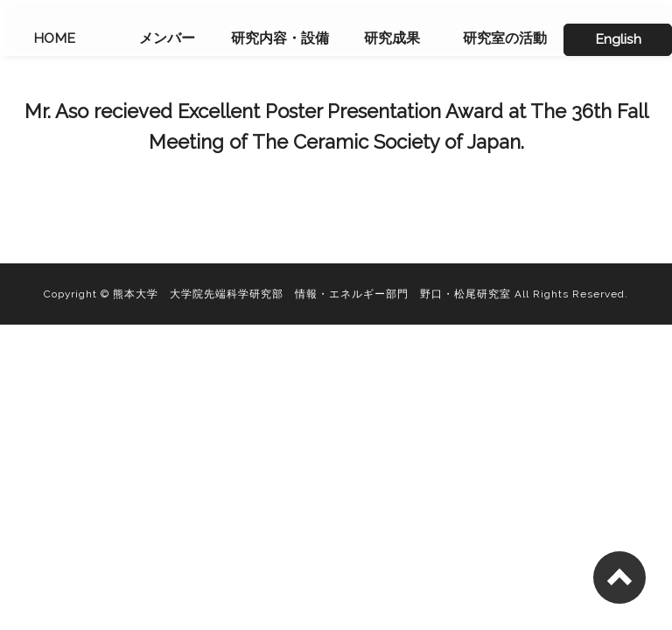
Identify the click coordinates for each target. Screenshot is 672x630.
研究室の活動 (505, 38)
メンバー (167, 38)
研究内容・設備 (280, 38)
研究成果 (392, 38)
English (618, 39)
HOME (54, 38)
